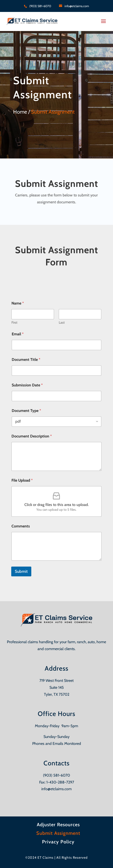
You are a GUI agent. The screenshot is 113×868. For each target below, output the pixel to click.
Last (62, 323)
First (14, 323)
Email (18, 334)
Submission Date (27, 385)
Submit (21, 571)
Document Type (26, 411)
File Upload (22, 480)
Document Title (26, 360)
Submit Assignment (58, 833)
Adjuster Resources (58, 825)
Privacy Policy (58, 842)
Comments (21, 526)
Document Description (32, 436)
